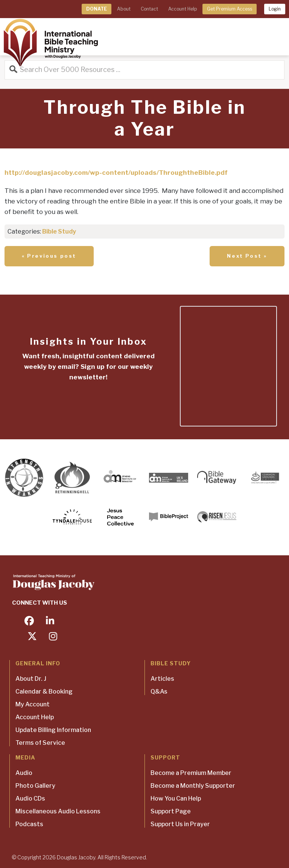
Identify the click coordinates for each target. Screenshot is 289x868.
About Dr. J (31, 679)
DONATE (97, 9)
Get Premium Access (230, 9)
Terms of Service (40, 743)
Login (275, 9)
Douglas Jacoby (76, 857)
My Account (33, 704)
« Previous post (49, 256)
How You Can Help (176, 798)
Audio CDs (30, 798)
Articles (162, 679)
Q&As (159, 691)
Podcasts (29, 824)
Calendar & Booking (44, 691)
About (124, 9)
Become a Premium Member (191, 773)
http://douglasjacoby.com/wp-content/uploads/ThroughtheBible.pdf (116, 173)
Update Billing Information (53, 730)
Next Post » (247, 256)
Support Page (171, 811)
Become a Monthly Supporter (193, 786)
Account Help (183, 9)
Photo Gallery (35, 786)
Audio (24, 773)
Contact (149, 9)
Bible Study (59, 232)
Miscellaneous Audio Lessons (58, 811)
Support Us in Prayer (180, 824)
